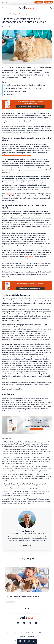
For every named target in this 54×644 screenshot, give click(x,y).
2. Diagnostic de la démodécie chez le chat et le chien (23, 88)
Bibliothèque (13, 14)
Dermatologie (24, 14)
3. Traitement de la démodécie (15, 91)
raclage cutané (30, 257)
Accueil (5, 14)
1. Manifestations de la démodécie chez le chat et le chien (24, 85)
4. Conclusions (9, 95)
